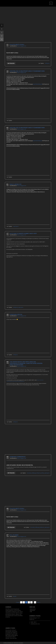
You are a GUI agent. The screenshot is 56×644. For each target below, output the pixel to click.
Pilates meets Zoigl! (17, 45)
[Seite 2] (24, 602)
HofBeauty (34, 473)
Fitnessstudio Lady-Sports (11, 631)
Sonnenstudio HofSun (11, 637)
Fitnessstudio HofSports (11, 630)
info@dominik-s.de (35, 624)
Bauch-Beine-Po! (16, 184)
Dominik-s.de (10, 643)
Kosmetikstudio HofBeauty (11, 633)
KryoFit (15, 596)
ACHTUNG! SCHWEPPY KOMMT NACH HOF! (23, 233)
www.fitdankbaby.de (38, 84)
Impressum (32, 610)
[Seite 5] (31, 602)
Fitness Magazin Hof (22, 46)
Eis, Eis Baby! (14, 535)
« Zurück (18, 602)
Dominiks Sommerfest (18, 457)
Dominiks (29, 473)
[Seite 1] (21, 602)
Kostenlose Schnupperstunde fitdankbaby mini (27, 71)
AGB (31, 612)
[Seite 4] (29, 602)
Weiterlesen (11, 63)
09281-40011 (34, 622)
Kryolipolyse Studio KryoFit (11, 634)
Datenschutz (33, 609)
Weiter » (39, 602)
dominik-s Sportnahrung (11, 638)
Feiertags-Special (16, 314)
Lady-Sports (16, 226)
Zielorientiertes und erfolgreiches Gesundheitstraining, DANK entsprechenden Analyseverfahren (26, 363)
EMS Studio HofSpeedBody (12, 635)
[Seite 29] (35, 602)
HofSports (47, 63)
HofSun (43, 473)
